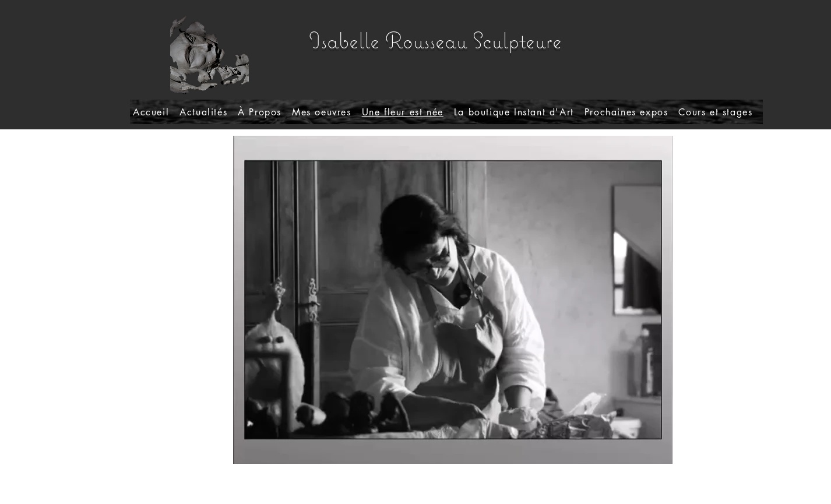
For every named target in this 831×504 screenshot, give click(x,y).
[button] (322, 112)
